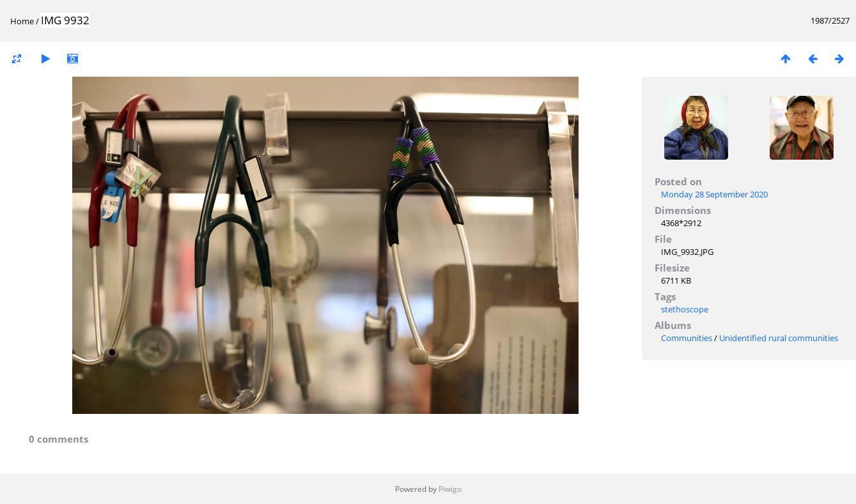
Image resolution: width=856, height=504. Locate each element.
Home (22, 21)
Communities (687, 338)
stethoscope (685, 309)
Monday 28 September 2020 (714, 194)
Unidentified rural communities (779, 338)
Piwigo (450, 489)
